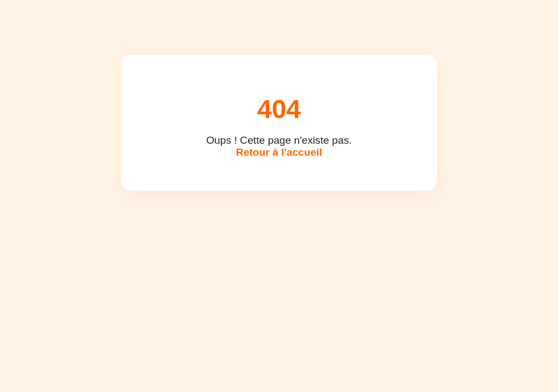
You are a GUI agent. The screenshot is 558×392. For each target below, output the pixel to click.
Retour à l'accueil (279, 152)
